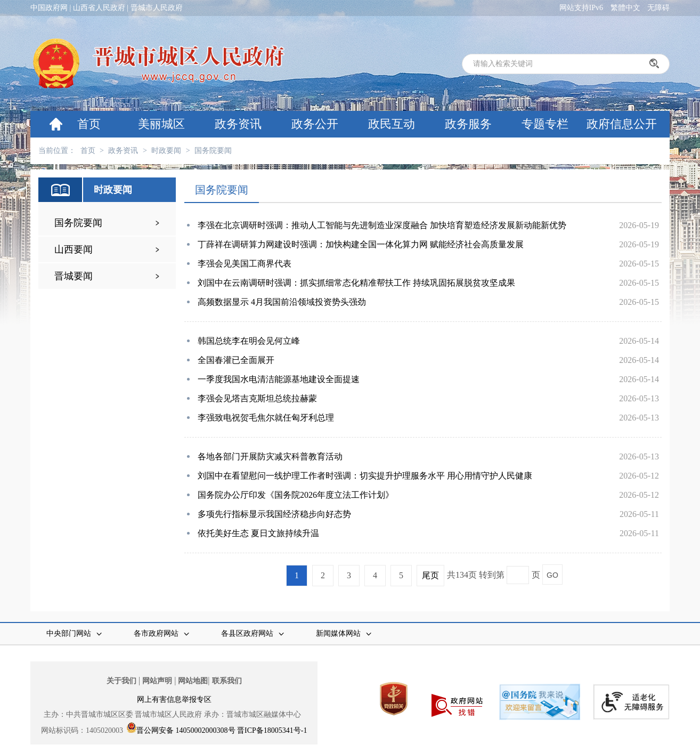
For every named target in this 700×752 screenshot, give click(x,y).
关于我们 (121, 681)
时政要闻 (166, 151)
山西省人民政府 (99, 8)
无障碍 (658, 8)
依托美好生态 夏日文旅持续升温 (258, 533)
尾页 (430, 575)
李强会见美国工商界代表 (245, 264)
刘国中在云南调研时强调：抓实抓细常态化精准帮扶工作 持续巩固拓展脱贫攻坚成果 (356, 283)
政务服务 (468, 124)
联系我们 (227, 681)
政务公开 (315, 124)
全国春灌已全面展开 (236, 360)
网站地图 (193, 681)
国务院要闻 (213, 151)
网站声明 (157, 681)
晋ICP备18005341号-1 (272, 730)
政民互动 (392, 124)
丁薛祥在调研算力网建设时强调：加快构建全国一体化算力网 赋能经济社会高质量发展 (361, 244)
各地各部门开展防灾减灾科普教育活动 (270, 456)
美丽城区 (161, 124)
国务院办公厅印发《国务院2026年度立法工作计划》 (296, 495)
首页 (89, 124)
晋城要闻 (74, 276)
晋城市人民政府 (157, 8)
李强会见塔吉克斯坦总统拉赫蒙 (257, 398)
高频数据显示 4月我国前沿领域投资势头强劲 (282, 302)
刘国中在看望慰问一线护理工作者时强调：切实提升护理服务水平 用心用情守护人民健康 (365, 476)
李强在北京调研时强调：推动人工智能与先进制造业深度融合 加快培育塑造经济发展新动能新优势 (382, 225)
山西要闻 (74, 249)
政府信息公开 (622, 124)
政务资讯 (238, 124)
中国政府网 (49, 8)
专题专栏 (545, 124)
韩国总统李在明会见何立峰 (249, 341)
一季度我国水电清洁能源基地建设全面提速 (279, 379)
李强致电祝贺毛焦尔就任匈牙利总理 (266, 418)
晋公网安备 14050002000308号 (186, 730)
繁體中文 (625, 8)
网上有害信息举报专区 (174, 700)
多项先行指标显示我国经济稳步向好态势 (274, 514)
